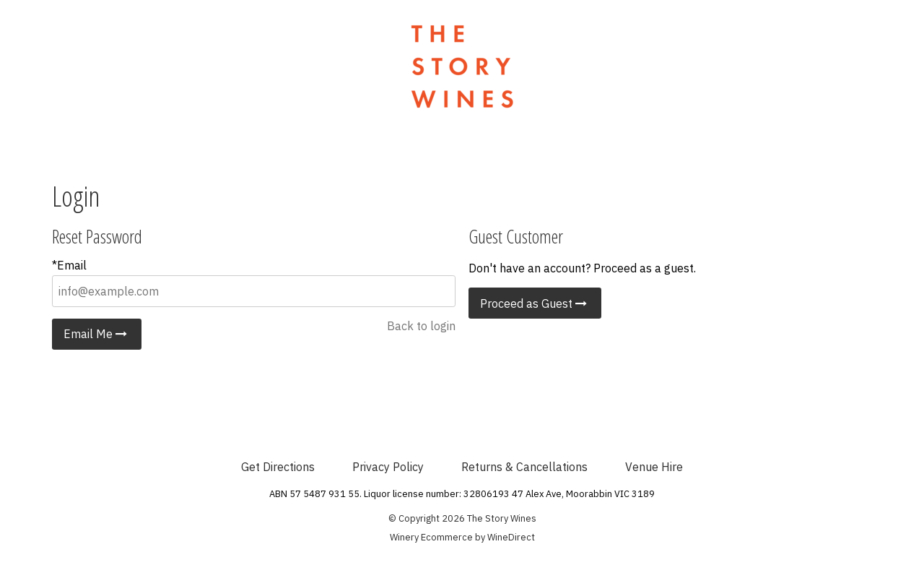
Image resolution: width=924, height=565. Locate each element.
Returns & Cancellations (524, 467)
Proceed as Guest (535, 303)
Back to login (421, 326)
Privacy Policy (388, 467)
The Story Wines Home (462, 66)
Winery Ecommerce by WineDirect (462, 537)
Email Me (97, 334)
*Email (69, 265)
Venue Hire (654, 467)
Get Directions (278, 467)
